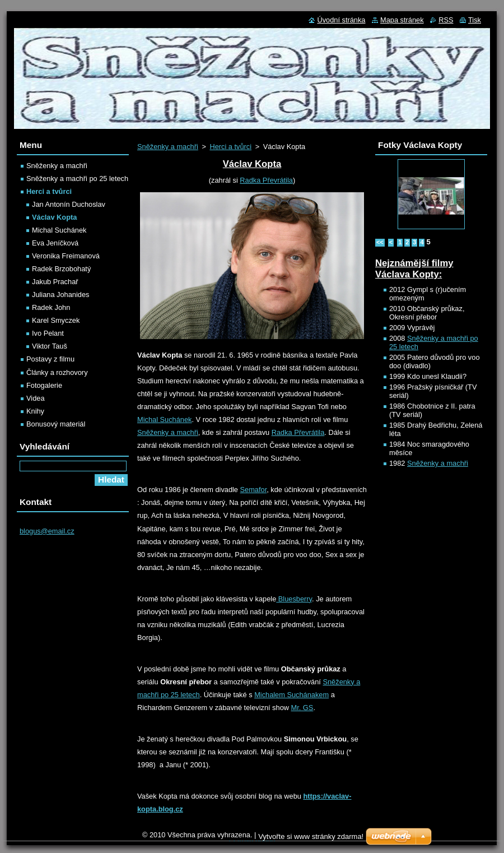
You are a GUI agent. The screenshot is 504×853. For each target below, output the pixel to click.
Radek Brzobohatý (61, 269)
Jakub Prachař (55, 282)
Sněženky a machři (168, 147)
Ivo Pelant (48, 333)
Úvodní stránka (341, 20)
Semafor (254, 490)
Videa (36, 398)
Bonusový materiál (56, 424)
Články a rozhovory (57, 372)
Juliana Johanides (60, 295)
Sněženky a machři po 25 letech (77, 179)
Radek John (51, 307)
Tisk (475, 20)
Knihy (35, 411)
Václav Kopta (54, 217)
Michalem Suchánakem (291, 695)
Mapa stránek (402, 20)
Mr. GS (302, 708)
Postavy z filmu (50, 359)
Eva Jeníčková (55, 243)
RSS (446, 20)
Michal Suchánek (164, 419)
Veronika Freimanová (66, 256)
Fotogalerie (44, 385)
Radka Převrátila (266, 180)
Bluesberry (294, 599)
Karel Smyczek (56, 320)
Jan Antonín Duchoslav (69, 204)
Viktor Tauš (50, 346)
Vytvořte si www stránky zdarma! (311, 836)
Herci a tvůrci (230, 147)
